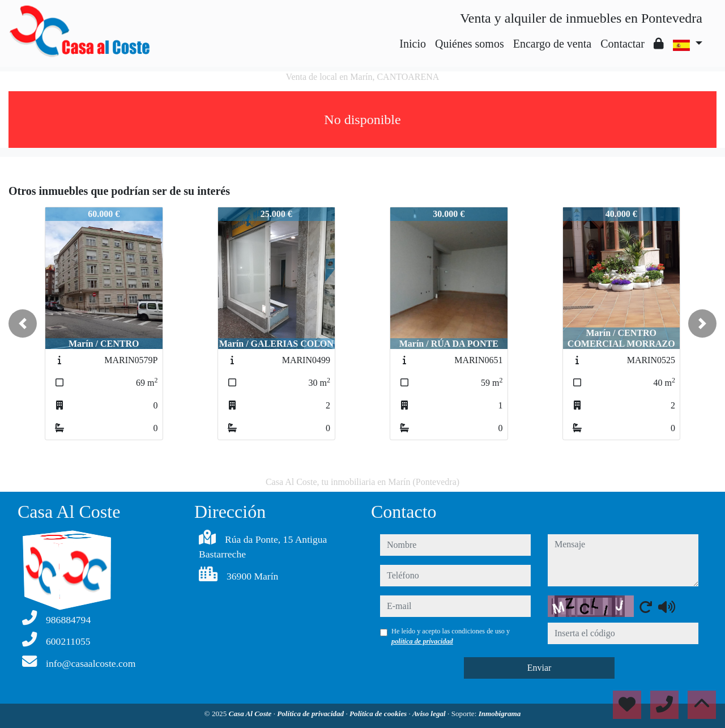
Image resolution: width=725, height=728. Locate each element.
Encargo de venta (552, 44)
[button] (23, 323)
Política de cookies (379, 714)
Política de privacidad (311, 714)
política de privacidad (422, 641)
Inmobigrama (500, 714)
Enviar (540, 668)
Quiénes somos (470, 44)
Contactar (622, 44)
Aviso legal (430, 714)
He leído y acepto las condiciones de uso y (451, 636)
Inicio (413, 44)
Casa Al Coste (251, 714)
